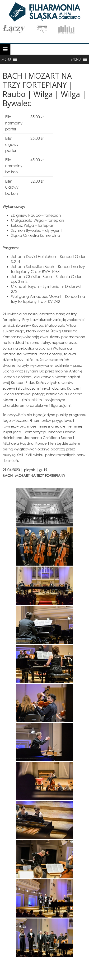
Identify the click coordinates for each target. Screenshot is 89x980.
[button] (6, 59)
